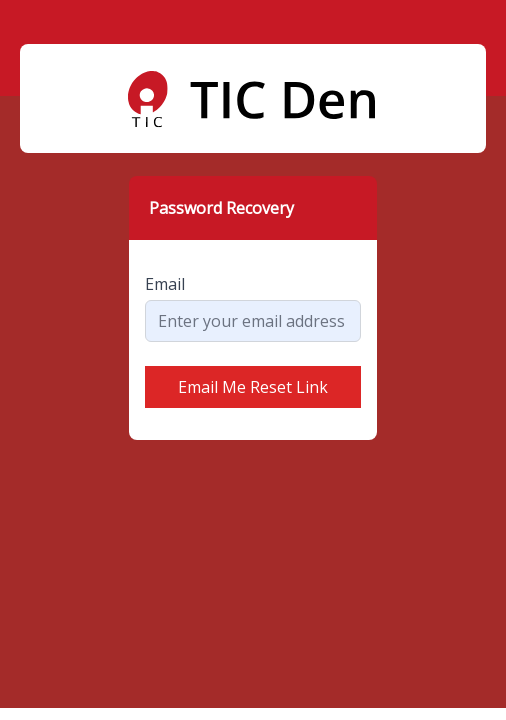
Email (165, 284)
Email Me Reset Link (253, 387)
